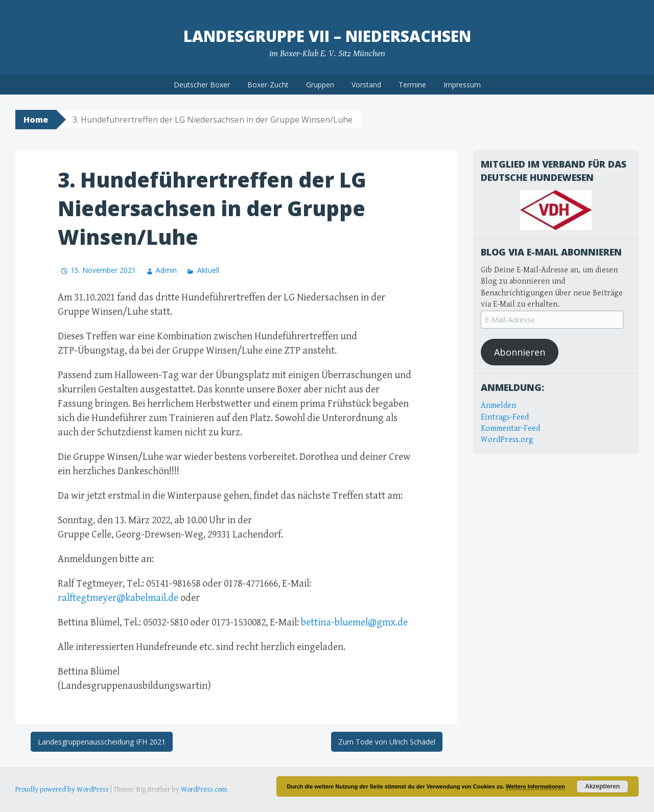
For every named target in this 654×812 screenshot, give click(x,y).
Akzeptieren (602, 786)
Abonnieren (520, 352)
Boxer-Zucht (268, 85)
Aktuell (208, 270)
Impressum (462, 85)
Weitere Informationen (535, 786)
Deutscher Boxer (202, 85)
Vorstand (366, 85)
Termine (412, 85)
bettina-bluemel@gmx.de (354, 623)
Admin (166, 270)
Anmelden (498, 405)
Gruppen (320, 85)
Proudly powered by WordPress (62, 790)
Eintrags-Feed (505, 417)
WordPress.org (507, 440)
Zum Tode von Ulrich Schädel (387, 742)
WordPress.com (204, 790)
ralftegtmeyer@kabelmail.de (118, 598)
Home (36, 120)
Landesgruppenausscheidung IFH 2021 (102, 742)
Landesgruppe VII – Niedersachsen (327, 36)
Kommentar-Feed (510, 428)
